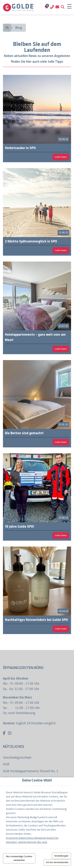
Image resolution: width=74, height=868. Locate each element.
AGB (6, 764)
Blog (19, 28)
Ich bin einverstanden (57, 862)
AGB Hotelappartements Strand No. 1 (31, 771)
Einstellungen (61, 856)
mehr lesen (61, 157)
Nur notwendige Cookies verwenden (19, 858)
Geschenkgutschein (17, 757)
